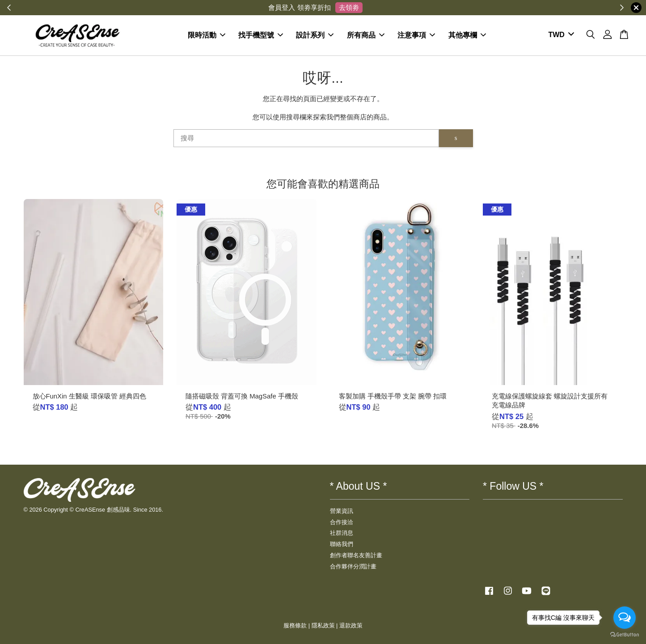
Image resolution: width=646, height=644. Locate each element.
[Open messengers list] (625, 618)
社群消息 (342, 533)
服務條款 (295, 625)
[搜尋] (306, 138)
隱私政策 (323, 625)
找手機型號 (261, 35)
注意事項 (416, 35)
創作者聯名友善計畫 (356, 555)
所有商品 (366, 35)
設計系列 (315, 35)
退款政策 (351, 625)
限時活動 (207, 35)
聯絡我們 (342, 544)
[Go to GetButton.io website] (625, 635)
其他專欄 (467, 35)
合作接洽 (342, 522)
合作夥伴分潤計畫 (353, 566)
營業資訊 (342, 511)
